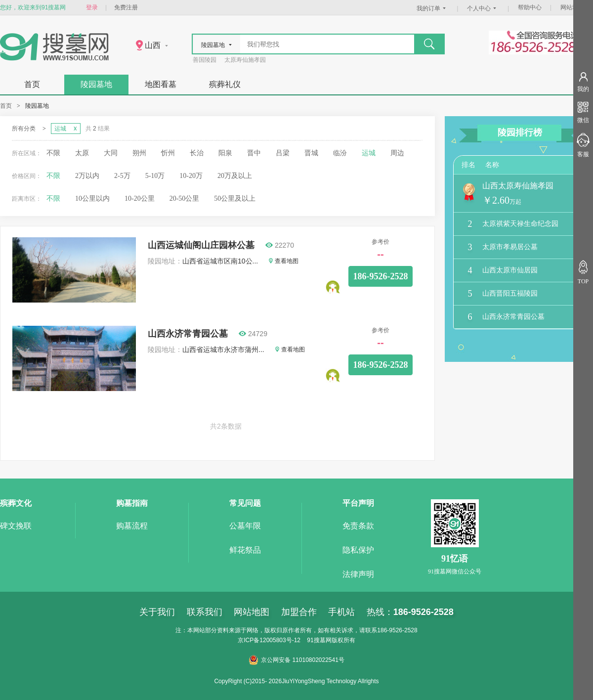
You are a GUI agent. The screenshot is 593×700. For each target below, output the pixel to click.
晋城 (311, 153)
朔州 (139, 153)
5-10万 (155, 176)
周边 (397, 153)
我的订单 (432, 8)
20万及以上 (235, 176)
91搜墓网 (319, 640)
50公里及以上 (235, 198)
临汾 (340, 153)
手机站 (341, 612)
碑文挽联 (16, 526)
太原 (82, 153)
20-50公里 (185, 198)
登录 (92, 7)
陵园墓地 (96, 84)
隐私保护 (358, 550)
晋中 (254, 153)
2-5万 (122, 176)
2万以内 (87, 176)
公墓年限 (245, 526)
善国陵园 (205, 60)
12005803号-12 (280, 640)
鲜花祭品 (245, 550)
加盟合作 (299, 612)
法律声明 (358, 574)
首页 (32, 84)
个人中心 (483, 8)
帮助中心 (530, 7)
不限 (53, 153)
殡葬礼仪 (225, 84)
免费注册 (126, 7)
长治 (197, 153)
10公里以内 (92, 198)
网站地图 (572, 7)
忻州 (168, 153)
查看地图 (284, 261)
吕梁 (283, 153)
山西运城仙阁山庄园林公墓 (201, 245)
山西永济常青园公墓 (188, 334)
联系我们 (205, 612)
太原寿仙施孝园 (245, 60)
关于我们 (157, 612)
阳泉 (225, 153)
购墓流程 (132, 526)
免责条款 (358, 526)
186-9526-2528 (381, 276)
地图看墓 (161, 84)
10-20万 (191, 176)
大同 (111, 153)
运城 (369, 153)
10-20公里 (140, 198)
